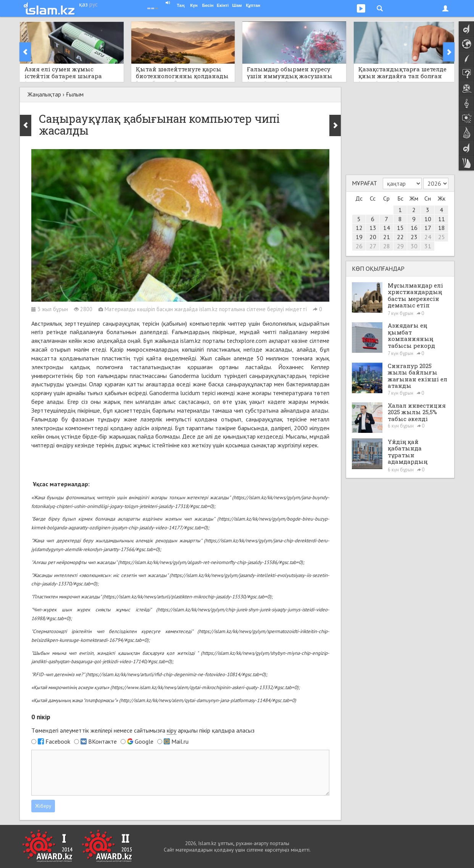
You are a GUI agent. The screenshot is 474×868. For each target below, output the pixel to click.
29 (400, 246)
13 (373, 228)
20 (373, 237)
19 (359, 237)
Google (144, 741)
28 (387, 246)
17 (428, 228)
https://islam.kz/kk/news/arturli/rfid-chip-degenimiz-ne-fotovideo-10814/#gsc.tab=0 (176, 674)
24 (428, 237)
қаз (83, 4)
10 (428, 219)
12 (359, 228)
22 (400, 237)
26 (359, 246)
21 (387, 237)
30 (414, 246)
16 (414, 228)
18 (442, 228)
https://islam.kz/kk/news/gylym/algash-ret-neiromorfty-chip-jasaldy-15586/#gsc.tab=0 (210, 562)
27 (373, 246)
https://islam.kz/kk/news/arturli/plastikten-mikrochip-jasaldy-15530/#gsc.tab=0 (187, 597)
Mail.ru (180, 741)
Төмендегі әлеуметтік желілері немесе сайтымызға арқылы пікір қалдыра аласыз (143, 731)
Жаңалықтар (44, 94)
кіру (172, 730)
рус (94, 4)
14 (387, 228)
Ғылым (75, 94)
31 (428, 246)
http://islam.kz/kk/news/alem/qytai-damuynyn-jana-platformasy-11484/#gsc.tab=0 (208, 700)
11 (442, 219)
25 (442, 237)
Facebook (58, 741)
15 (400, 228)
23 (414, 237)
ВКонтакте (102, 741)
